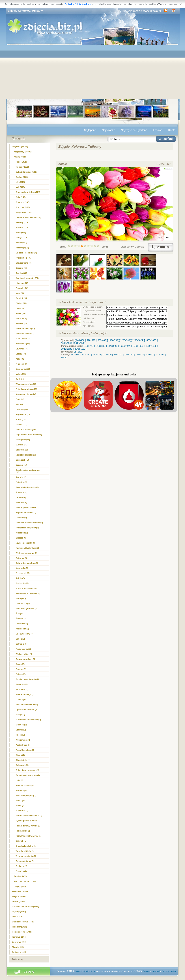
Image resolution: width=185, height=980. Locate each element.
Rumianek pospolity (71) (27, 278)
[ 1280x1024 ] (138, 340)
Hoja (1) (19, 780)
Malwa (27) (21, 374)
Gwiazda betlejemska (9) (27, 487)
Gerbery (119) (22, 222)
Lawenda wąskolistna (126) (28, 217)
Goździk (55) (22, 298)
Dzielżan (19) (22, 409)
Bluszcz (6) (21, 538)
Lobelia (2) (21, 699)
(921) (22, 167)
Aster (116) (21, 233)
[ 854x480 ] (78, 352)
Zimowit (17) (21, 425)
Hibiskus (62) (22, 283)
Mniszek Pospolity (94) (26, 253)
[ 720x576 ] (91, 340)
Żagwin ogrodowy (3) (26, 659)
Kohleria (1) (21, 790)
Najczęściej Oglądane (134, 130)
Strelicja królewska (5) (26, 588)
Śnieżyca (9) (21, 492)
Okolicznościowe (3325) (23, 922)
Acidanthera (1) (23, 745)
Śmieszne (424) (19, 952)
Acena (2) (20, 664)
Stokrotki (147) (23, 202)
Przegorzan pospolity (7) (27, 528)
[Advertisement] (93, 72)
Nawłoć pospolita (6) (25, 543)
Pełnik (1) (20, 806)
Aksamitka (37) (23, 344)
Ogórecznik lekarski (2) (27, 710)
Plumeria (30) (22, 364)
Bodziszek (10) (23, 460)
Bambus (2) (21, 669)
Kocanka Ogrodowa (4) (27, 609)
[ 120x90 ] (150, 355)
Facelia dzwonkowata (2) (27, 679)
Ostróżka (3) (21, 644)
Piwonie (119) (22, 227)
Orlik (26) (20, 379)
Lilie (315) (20, 182)
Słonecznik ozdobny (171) (28, 192)
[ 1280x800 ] (100, 346)
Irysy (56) (20, 293)
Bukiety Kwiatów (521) (26, 172)
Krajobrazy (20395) (23, 152)
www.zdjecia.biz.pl (86, 971)
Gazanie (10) (22, 465)
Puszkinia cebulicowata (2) (28, 720)
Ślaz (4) (19, 614)
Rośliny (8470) (21, 876)
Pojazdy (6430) (19, 912)
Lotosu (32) (21, 354)
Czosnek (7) (21, 518)
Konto (172, 130)
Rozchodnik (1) (23, 831)
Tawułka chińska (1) (25, 851)
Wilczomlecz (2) (23, 740)
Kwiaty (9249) (20, 157)
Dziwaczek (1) (22, 765)
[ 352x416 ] (75, 355)
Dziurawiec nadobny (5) (27, 563)
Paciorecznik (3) (23, 649)
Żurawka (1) (21, 871)
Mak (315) (20, 187)
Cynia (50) (21, 308)
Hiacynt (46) (21, 318)
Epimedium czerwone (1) (27, 770)
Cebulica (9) (21, 482)
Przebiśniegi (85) (24, 258)
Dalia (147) (21, 197)
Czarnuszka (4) (23, 603)
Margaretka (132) (24, 212)
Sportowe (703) (19, 942)
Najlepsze (90, 130)
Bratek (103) (21, 243)
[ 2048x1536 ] (80, 343)
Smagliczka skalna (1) (26, 846)
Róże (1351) (21, 162)
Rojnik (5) (20, 578)
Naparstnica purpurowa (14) (29, 435)
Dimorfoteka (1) (23, 760)
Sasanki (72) (21, 268)
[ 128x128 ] (139, 355)
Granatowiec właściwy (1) (28, 775)
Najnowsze (108, 130)
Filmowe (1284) (19, 937)
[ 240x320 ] (97, 355)
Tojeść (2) (20, 735)
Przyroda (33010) (20, 147)
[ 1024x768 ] (113, 340)
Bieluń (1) (20, 755)
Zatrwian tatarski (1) (25, 861)
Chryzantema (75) (24, 263)
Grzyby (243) (20, 886)
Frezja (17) (21, 419)
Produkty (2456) (20, 927)
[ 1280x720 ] (88, 346)
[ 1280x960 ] (125, 340)
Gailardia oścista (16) (26, 430)
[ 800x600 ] (102, 340)
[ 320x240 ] (86, 355)
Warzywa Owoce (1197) (25, 881)
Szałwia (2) (21, 730)
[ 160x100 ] (118, 355)
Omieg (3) (20, 639)
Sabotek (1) (21, 841)
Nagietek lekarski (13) (26, 455)
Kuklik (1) (20, 800)
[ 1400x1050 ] (151, 340)
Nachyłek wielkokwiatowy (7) (29, 523)
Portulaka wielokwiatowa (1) (29, 816)
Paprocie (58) (22, 288)
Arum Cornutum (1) (25, 750)
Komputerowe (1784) (22, 932)
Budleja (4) (21, 598)
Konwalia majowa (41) (26, 334)
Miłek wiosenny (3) (24, 634)
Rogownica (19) (23, 414)
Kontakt (156, 971)
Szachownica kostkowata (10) (28, 471)
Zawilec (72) (21, 273)
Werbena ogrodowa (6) (26, 553)
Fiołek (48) (21, 313)
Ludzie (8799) (18, 902)
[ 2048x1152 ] (80, 349)
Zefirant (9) (21, 497)
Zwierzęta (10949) (20, 891)
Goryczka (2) (22, 684)
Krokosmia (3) (22, 629)
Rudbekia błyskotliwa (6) (27, 548)
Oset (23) (20, 399)
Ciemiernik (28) (23, 369)
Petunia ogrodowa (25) (26, 389)
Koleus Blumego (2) (25, 694)
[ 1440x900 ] (112, 346)
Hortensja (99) (22, 248)
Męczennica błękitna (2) (27, 705)
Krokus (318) (22, 177)
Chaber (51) (21, 303)
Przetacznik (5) (23, 573)
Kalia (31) (20, 359)
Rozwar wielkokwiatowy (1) (28, 836)
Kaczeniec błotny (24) (26, 394)
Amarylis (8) (21, 502)
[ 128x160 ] (129, 355)
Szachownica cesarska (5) (28, 593)
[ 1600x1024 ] (125, 346)
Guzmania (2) (22, 689)
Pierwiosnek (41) (24, 339)
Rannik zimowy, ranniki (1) (28, 826)
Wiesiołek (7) (22, 533)
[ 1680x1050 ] (138, 346)
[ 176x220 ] (107, 355)
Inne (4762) (17, 917)
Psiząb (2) (20, 715)
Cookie (146, 971)
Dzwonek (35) (22, 349)
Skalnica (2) (21, 725)
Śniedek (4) (21, 619)
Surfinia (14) (21, 445)
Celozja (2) (21, 674)
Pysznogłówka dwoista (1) (28, 821)
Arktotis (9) (21, 477)
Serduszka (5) (22, 583)
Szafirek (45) (22, 323)
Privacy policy (169, 971)
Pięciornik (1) (22, 811)
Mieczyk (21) (22, 404)
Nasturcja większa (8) (26, 507)
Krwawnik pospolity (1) (27, 795)
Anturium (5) (22, 558)
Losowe (158, 130)
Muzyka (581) (18, 947)
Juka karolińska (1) (25, 785)
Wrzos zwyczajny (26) (26, 384)
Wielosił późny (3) (24, 654)
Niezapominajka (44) (25, 329)
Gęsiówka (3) (22, 624)
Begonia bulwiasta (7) (26, 513)
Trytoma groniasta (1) (26, 856)
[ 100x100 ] (160, 355)
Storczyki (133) (23, 207)
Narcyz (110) (22, 238)
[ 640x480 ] (80, 340)
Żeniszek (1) (21, 866)
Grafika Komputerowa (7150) (26, 907)
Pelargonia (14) (23, 440)
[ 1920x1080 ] (151, 346)
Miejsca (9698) (19, 896)
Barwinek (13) (22, 450)
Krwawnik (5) (22, 568)
